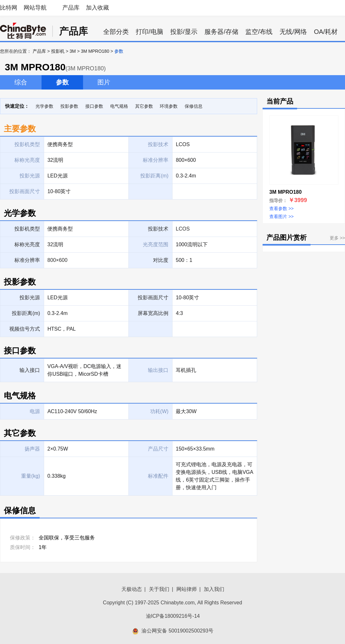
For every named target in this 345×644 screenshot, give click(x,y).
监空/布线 (259, 32)
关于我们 (159, 589)
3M (73, 51)
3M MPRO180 (95, 51)
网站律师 (187, 589)
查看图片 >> (281, 216)
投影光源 (30, 298)
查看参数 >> (281, 208)
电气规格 (119, 106)
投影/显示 (184, 32)
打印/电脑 (149, 32)
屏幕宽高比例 (153, 313)
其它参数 (144, 106)
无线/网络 (293, 32)
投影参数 (69, 106)
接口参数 (94, 106)
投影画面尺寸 (153, 298)
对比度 (161, 260)
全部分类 (116, 32)
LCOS (183, 229)
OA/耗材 (326, 32)
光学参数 (44, 106)
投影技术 (158, 229)
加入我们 (214, 589)
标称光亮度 (27, 244)
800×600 (57, 260)
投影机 (58, 51)
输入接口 (30, 370)
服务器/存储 (221, 32)
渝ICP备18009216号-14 (173, 616)
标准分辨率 (27, 260)
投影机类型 (27, 229)
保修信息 (194, 106)
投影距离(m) (26, 313)
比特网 (9, 8)
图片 (104, 82)
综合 (21, 82)
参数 (62, 82)
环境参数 (169, 106)
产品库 (71, 8)
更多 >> (337, 238)
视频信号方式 (25, 329)
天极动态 (132, 589)
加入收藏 (97, 8)
